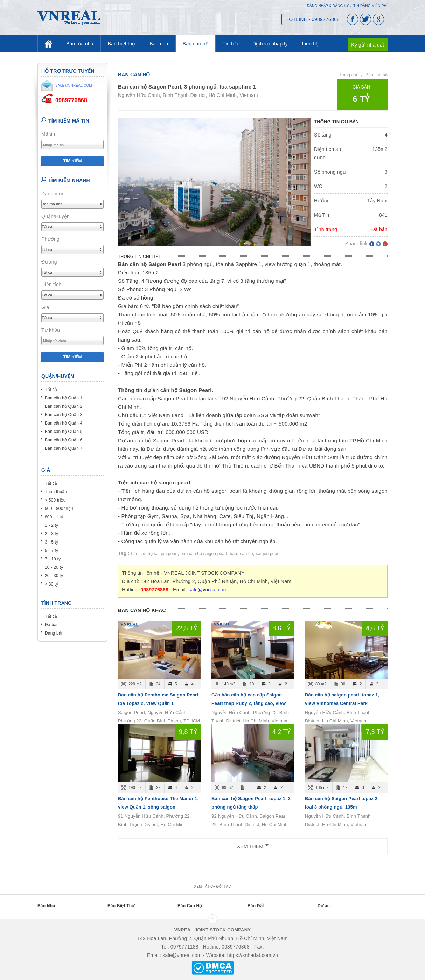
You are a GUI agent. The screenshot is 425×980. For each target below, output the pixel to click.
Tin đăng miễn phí (370, 6)
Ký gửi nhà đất (368, 45)
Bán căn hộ (196, 44)
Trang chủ (349, 75)
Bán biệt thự (122, 44)
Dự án (324, 906)
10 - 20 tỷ (54, 567)
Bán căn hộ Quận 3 (64, 415)
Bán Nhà (46, 906)
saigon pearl (268, 554)
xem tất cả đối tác (212, 886)
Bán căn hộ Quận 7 (64, 448)
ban (234, 554)
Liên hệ (311, 44)
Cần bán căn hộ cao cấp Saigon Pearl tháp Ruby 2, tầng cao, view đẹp (249, 703)
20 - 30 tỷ (54, 576)
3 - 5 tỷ (51, 542)
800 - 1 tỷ (54, 517)
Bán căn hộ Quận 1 (64, 398)
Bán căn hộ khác (142, 610)
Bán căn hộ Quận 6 (64, 440)
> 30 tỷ (51, 584)
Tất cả (51, 390)
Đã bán (52, 625)
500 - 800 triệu (59, 509)
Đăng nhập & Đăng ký (328, 6)
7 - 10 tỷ (53, 559)
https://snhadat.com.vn (253, 955)
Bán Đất (256, 906)
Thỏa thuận (56, 492)
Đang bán (54, 633)
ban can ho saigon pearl (204, 554)
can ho (246, 554)
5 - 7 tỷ (51, 551)
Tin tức (230, 44)
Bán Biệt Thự (121, 906)
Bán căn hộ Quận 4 (64, 423)
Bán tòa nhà (80, 44)
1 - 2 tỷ (51, 525)
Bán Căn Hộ (190, 906)
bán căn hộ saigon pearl (155, 554)
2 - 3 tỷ (51, 534)
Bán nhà (159, 44)
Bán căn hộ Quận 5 (64, 432)
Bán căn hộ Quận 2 (64, 406)
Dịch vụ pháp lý (270, 44)
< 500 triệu (55, 500)
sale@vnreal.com (208, 590)
